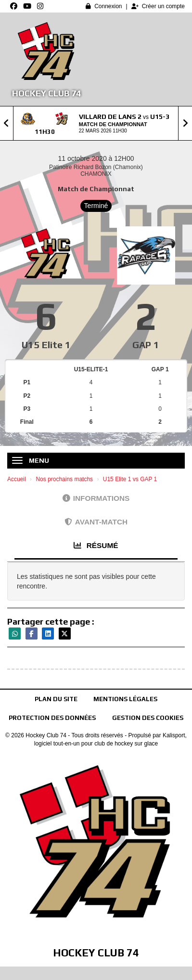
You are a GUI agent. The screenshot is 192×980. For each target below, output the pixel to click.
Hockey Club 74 (46, 93)
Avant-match (96, 522)
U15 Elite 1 (46, 345)
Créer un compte (158, 6)
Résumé (96, 545)
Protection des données (52, 718)
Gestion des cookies (148, 718)
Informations (96, 498)
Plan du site (56, 699)
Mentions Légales (125, 699)
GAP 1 (146, 345)
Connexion (104, 6)
